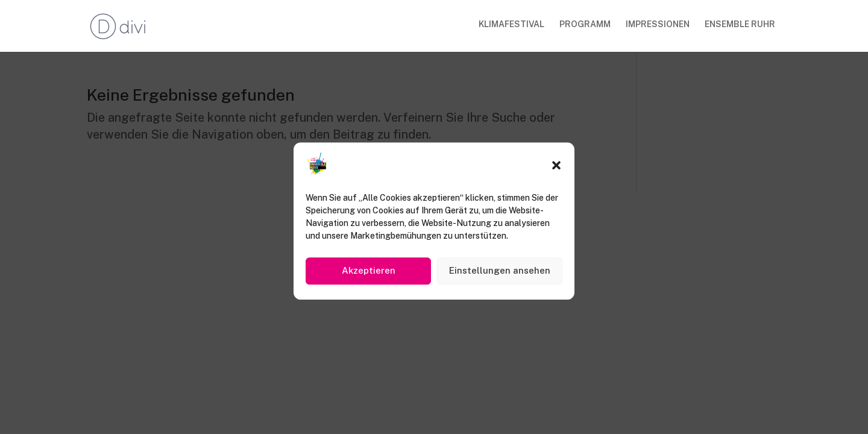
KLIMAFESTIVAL (511, 24)
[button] (556, 169)
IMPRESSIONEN (658, 24)
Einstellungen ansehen (500, 274)
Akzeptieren (369, 274)
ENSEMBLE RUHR (740, 24)
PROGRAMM (585, 24)
